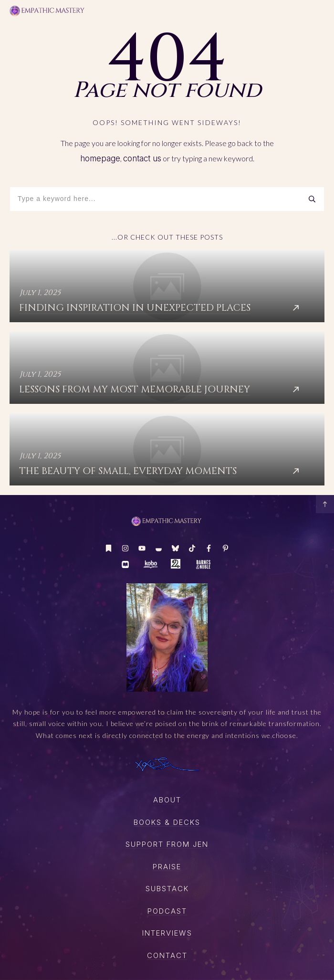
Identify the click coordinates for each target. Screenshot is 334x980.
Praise (167, 867)
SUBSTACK (167, 889)
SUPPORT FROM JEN (167, 844)
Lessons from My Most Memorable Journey (167, 368)
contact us (142, 158)
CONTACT (167, 955)
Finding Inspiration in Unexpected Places (167, 286)
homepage (100, 158)
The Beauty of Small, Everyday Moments (167, 449)
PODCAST (167, 911)
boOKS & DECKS (167, 822)
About (167, 800)
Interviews (167, 933)
